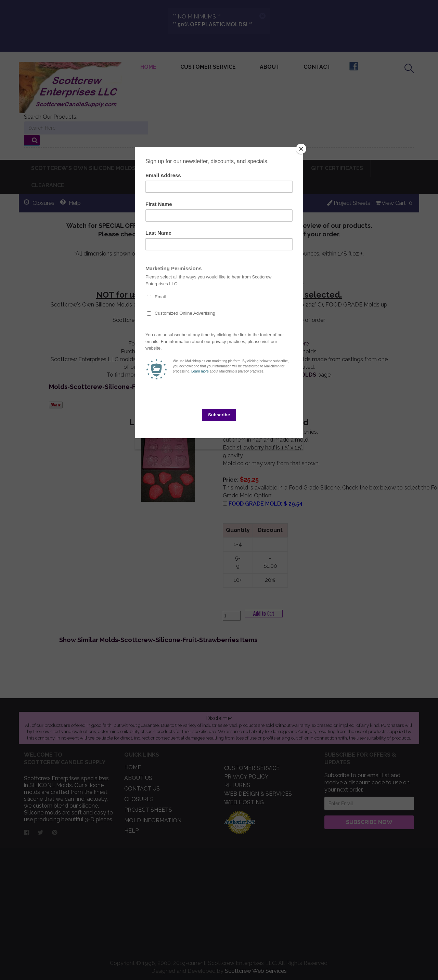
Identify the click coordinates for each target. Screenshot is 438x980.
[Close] (301, 149)
